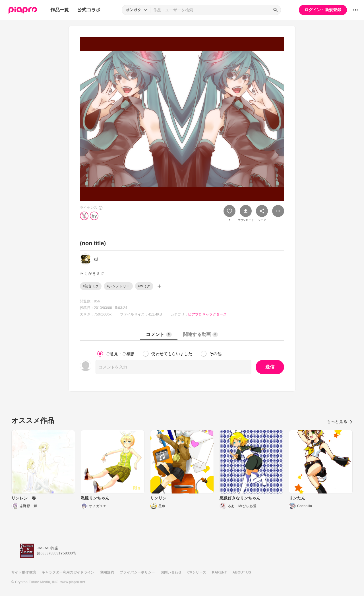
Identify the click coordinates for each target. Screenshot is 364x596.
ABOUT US (242, 572)
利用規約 (107, 572)
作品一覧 (60, 10)
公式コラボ (89, 10)
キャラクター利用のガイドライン (68, 572)
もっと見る (340, 421)
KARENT (220, 572)
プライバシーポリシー (137, 572)
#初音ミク (91, 286)
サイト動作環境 (24, 572)
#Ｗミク (144, 286)
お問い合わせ (171, 572)
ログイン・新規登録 (323, 10)
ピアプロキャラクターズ (207, 314)
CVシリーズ (197, 572)
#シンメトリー (118, 286)
